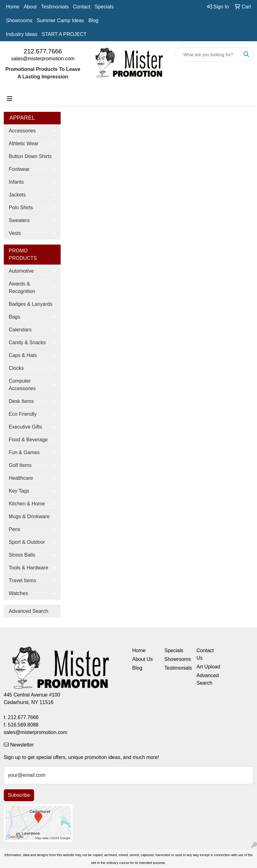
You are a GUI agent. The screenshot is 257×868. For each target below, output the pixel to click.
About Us (143, 659)
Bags (14, 317)
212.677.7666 (43, 51)
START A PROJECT (64, 34)
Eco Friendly (23, 414)
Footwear (19, 169)
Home (13, 7)
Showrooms (19, 20)
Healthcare (21, 478)
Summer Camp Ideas (60, 20)
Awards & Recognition (22, 288)
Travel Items (22, 580)
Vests (15, 233)
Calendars (20, 330)
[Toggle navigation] (10, 99)
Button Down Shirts (30, 156)
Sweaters (19, 220)
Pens (14, 529)
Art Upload (209, 667)
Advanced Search (28, 611)
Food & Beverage (28, 440)
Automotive (21, 271)
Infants (16, 182)
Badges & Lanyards (31, 304)
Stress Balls (22, 555)
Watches (18, 593)
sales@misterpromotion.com (43, 59)
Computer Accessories (22, 385)
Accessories (22, 131)
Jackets (17, 195)
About (30, 7)
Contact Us (205, 654)
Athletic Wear (24, 144)
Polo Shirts (21, 208)
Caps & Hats (23, 355)
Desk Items (21, 401)
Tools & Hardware (28, 568)
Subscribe (19, 795)
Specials (104, 7)
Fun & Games (24, 452)
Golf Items (20, 465)
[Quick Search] (208, 55)
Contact (82, 7)
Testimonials (55, 7)
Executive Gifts (25, 427)
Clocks (16, 368)
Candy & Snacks (27, 342)
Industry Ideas (22, 34)
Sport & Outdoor (27, 542)
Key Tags (19, 491)
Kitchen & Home (27, 504)
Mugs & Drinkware (29, 516)
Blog (93, 20)
